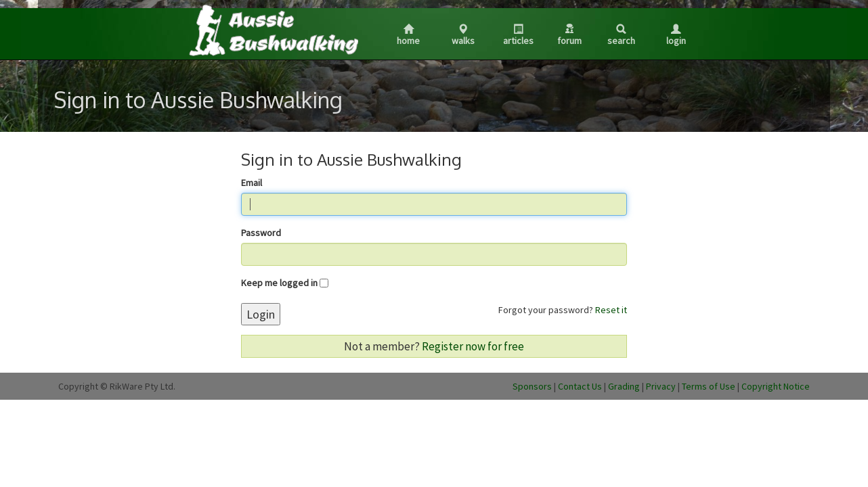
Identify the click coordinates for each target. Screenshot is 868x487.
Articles (518, 36)
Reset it (611, 310)
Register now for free (473, 346)
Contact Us (580, 386)
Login (676, 36)
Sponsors (532, 386)
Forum (569, 35)
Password (261, 233)
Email (252, 183)
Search (621, 36)
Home (408, 36)
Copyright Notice (776, 386)
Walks (463, 36)
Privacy (661, 386)
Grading (624, 386)
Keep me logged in (279, 283)
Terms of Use (709, 386)
